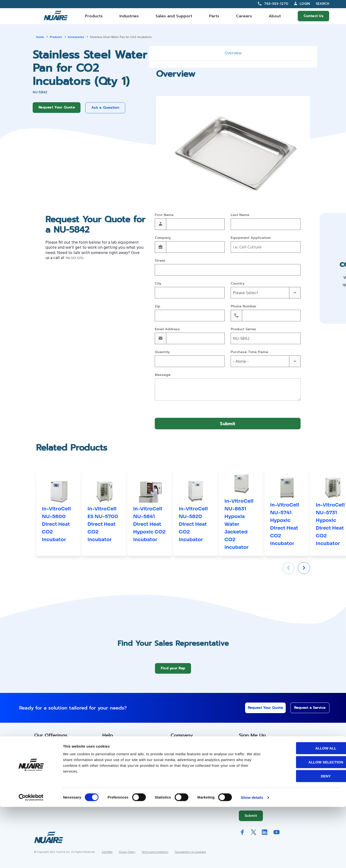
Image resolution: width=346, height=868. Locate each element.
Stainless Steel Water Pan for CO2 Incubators (121, 37)
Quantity (162, 352)
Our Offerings (51, 739)
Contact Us (313, 16)
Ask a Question (105, 108)
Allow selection (306, 823)
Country (238, 284)
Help (108, 739)
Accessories (76, 37)
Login (305, 4)
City (158, 284)
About (275, 16)
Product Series (243, 329)
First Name (164, 215)
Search (322, 4)
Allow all (306, 809)
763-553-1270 (276, 4)
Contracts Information (54, 761)
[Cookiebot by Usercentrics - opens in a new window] (31, 859)
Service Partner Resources (127, 770)
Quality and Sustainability (193, 790)
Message (163, 375)
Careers (244, 16)
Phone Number (244, 307)
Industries (129, 16)
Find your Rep (173, 672)
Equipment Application (251, 238)
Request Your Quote (57, 107)
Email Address (167, 329)
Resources (112, 761)
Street (160, 261)
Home (40, 37)
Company (163, 238)
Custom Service (117, 751)
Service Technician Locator (127, 780)
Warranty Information (121, 790)
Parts (214, 16)
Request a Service (307, 711)
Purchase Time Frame (249, 352)
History (177, 761)
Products (94, 16)
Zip (158, 307)
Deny (306, 837)
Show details (252, 858)
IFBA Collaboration (187, 780)
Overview (233, 53)
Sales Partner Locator (54, 770)
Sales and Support (174, 16)
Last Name (240, 215)
